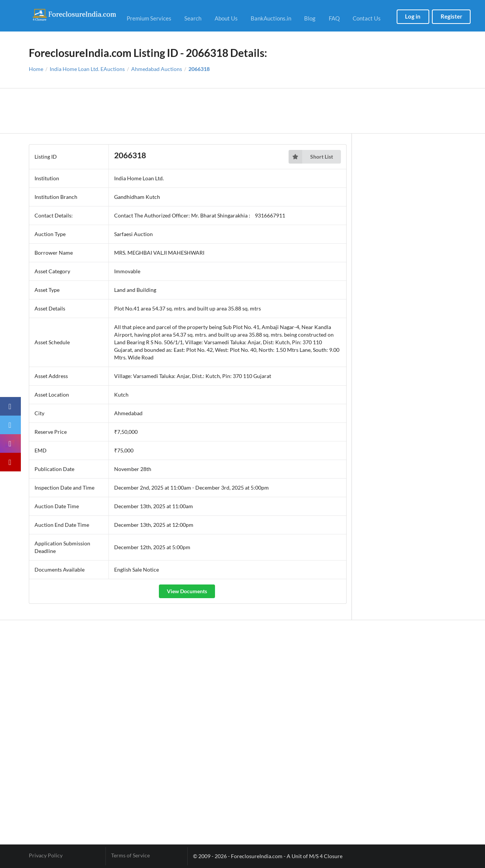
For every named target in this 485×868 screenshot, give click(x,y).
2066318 (199, 69)
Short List (311, 157)
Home (36, 69)
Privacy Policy (46, 855)
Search (193, 18)
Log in (413, 16)
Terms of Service (130, 855)
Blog (310, 18)
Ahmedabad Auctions (157, 69)
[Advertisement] (242, 111)
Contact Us (367, 18)
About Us (226, 18)
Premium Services (149, 18)
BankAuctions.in (271, 18)
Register (451, 16)
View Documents (187, 591)
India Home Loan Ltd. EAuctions (87, 69)
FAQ (334, 18)
